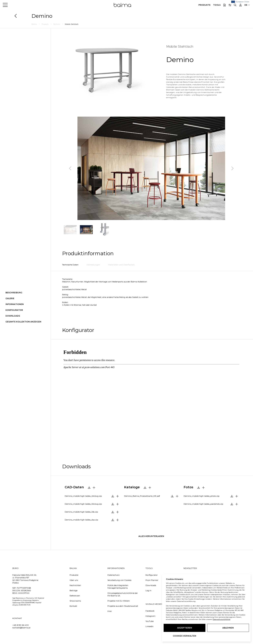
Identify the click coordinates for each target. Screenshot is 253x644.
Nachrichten (75, 585)
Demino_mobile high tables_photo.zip (202, 496)
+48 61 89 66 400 (21, 625)
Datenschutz (114, 575)
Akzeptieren (185, 628)
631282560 (26, 590)
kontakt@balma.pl (21, 628)
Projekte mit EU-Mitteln (119, 601)
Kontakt (73, 606)
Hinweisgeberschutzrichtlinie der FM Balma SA (123, 594)
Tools (217, 5)
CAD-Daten (74, 487)
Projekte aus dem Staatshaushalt (123, 606)
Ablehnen (228, 628)
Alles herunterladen (151, 536)
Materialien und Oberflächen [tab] (121, 265)
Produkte (205, 5)
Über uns (74, 580)
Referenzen (75, 596)
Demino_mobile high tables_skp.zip (81, 520)
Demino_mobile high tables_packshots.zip (203, 504)
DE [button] (246, 5)
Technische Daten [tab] (70, 265)
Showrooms (75, 601)
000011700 (24, 593)
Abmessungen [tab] (93, 265)
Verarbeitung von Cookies (119, 580)
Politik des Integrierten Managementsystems (118, 587)
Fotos (188, 487)
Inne (109, 611)
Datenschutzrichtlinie (221, 619)
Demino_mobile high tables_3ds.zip (81, 512)
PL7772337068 (24, 588)
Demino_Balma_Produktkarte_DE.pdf (142, 496)
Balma (122, 5)
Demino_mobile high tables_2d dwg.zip (83, 496)
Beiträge (73, 590)
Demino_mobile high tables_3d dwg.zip (83, 504)
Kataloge (132, 487)
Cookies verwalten (185, 636)
